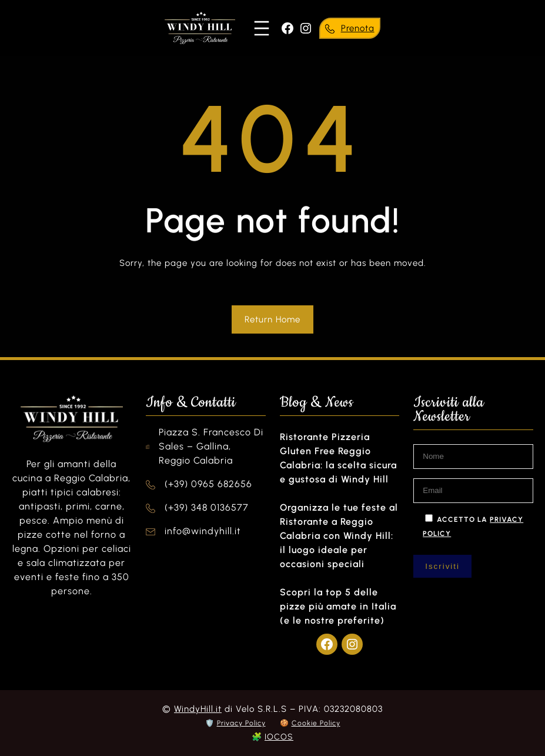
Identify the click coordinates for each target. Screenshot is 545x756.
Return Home (272, 319)
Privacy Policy (241, 723)
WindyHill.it (198, 709)
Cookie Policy (316, 723)
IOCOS (279, 737)
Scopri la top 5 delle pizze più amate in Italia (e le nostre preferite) (338, 606)
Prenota (358, 28)
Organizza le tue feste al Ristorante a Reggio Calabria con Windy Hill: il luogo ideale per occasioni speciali (339, 536)
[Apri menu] (262, 28)
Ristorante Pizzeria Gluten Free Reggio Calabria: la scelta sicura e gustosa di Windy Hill (338, 458)
